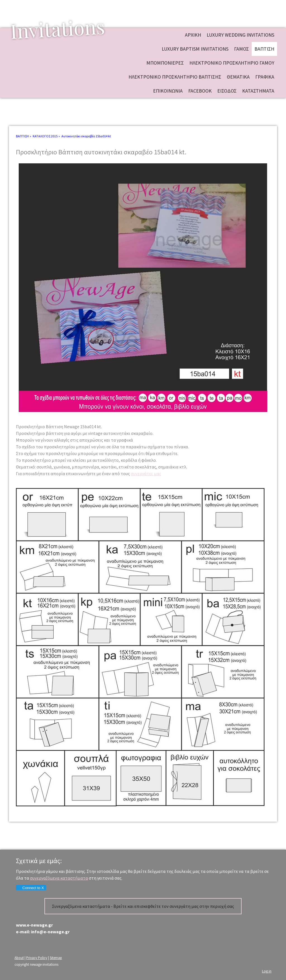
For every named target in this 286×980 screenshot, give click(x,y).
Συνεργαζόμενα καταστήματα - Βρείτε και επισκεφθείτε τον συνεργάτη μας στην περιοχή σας (143, 906)
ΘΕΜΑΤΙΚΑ (238, 77)
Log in (267, 971)
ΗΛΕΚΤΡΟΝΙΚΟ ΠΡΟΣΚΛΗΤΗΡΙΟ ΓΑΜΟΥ (232, 63)
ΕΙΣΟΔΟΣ (227, 91)
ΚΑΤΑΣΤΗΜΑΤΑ (258, 91)
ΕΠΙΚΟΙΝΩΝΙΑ (168, 91)
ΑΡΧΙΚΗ (193, 35)
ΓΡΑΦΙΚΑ (265, 77)
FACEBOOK (200, 91)
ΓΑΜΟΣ (241, 49)
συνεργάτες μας (146, 473)
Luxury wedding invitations (240, 35)
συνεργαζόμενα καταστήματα (59, 878)
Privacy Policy (37, 958)
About (19, 958)
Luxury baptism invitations (195, 49)
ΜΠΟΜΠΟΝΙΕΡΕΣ (165, 63)
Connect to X (31, 888)
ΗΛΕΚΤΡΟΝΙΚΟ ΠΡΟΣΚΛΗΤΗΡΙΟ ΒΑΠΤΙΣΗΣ (175, 77)
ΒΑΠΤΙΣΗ (264, 49)
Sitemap (56, 958)
